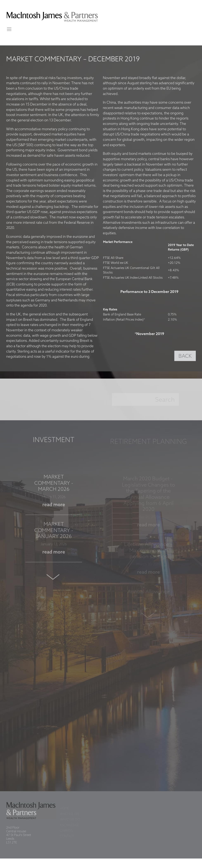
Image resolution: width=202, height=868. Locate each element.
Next (54, 579)
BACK (185, 356)
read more (54, 507)
